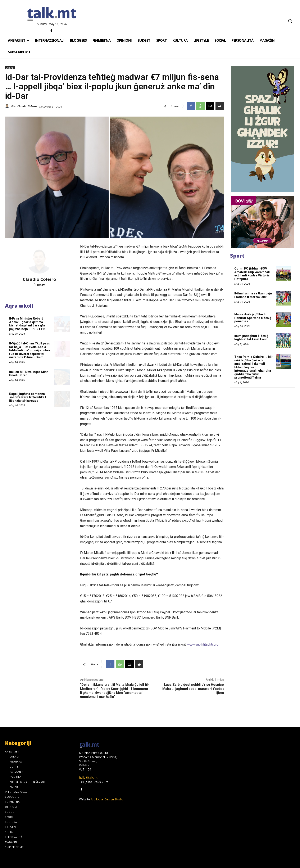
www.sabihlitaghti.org (203, 644)
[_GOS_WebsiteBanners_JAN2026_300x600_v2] (263, 129)
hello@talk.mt (88, 777)
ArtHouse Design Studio (107, 799)
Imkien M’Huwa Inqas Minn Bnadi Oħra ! (29, 374)
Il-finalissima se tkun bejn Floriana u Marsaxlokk (253, 295)
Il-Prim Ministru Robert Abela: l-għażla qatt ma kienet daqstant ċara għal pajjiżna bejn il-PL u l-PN (28, 324)
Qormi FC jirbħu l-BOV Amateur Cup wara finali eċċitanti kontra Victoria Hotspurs (252, 274)
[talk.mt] (52, 14)
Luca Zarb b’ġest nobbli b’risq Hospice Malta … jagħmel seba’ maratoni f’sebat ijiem (193, 689)
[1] (263, 222)
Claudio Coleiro (27, 106)
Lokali (10, 68)
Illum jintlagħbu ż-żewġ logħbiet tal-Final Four (251, 338)
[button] (290, 21)
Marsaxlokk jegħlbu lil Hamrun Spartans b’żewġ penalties (253, 318)
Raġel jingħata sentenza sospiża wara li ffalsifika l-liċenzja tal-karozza (28, 397)
